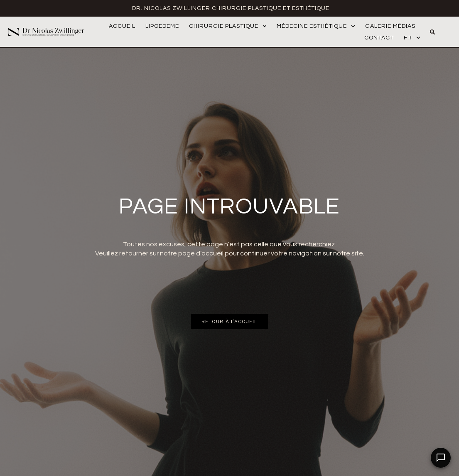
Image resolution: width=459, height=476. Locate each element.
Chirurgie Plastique (228, 26)
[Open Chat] (441, 458)
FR (412, 38)
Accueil (122, 26)
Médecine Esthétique (316, 26)
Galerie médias (390, 26)
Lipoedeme (162, 26)
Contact (379, 38)
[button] (432, 32)
